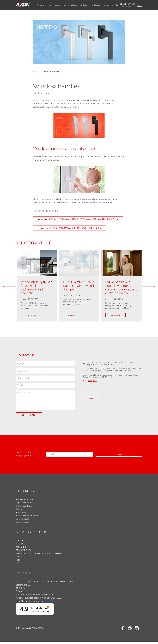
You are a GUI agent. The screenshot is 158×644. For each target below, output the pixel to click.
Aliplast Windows (24, 505)
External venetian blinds (27, 518)
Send (92, 401)
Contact (106, 5)
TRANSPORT (22, 546)
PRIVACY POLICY (23, 553)
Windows (41, 5)
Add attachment (30, 417)
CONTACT (20, 559)
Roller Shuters (23, 515)
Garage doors (22, 521)
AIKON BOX (21, 549)
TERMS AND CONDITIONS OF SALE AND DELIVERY (39, 556)
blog (19, 562)
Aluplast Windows (24, 502)
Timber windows (24, 508)
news (36, 72)
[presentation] (102, 392)
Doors (49, 5)
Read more (32, 318)
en (139, 5)
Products (57, 5)
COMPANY (21, 543)
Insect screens (23, 525)
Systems (66, 5)
